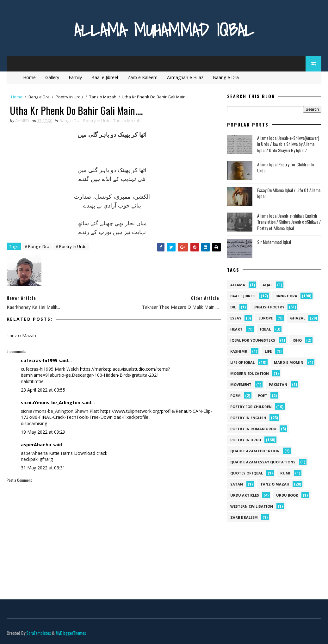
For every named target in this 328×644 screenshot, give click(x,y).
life (268, 351)
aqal (267, 285)
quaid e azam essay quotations (263, 462)
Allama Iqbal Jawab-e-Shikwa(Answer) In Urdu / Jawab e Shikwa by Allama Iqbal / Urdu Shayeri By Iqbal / (288, 144)
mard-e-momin (289, 362)
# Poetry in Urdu (71, 246)
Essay (236, 318)
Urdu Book (287, 495)
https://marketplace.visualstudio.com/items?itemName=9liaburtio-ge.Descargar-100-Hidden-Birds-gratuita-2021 (95, 372)
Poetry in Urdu (69, 97)
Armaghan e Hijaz (185, 77)
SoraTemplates (39, 633)
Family (75, 77)
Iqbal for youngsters (253, 340)
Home (29, 77)
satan (237, 484)
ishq (297, 340)
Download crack (91, 453)
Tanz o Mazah (103, 97)
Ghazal (298, 318)
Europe (266, 318)
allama (238, 285)
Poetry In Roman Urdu (253, 429)
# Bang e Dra (37, 246)
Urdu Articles (245, 495)
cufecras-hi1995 (39, 360)
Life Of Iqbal (242, 362)
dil (233, 307)
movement (241, 384)
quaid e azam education (255, 451)
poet (263, 396)
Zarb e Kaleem (142, 77)
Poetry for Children (251, 407)
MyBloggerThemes (71, 633)
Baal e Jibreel (105, 77)
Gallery (52, 77)
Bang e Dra (39, 97)
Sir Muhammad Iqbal (274, 242)
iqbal (265, 329)
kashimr (239, 351)
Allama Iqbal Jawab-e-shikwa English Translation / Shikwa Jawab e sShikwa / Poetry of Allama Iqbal (289, 222)
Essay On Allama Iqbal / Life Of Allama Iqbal (289, 193)
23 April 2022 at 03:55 (43, 390)
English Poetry (269, 307)
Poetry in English (248, 418)
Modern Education (250, 373)
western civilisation (252, 506)
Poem (235, 396)
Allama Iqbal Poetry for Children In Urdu (286, 167)
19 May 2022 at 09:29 (43, 432)
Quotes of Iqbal (247, 473)
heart (236, 329)
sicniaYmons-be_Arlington (51, 403)
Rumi (285, 473)
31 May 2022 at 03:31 (43, 468)
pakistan (278, 384)
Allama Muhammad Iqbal (164, 30)
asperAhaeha (36, 445)
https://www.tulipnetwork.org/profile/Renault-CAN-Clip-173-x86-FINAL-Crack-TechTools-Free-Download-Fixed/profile (117, 414)
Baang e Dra (226, 77)
